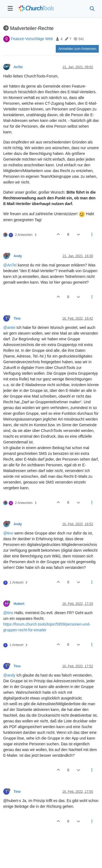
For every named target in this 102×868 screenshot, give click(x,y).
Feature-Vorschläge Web (32, 39)
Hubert (19, 604)
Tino (17, 319)
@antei (9, 328)
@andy (9, 675)
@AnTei (10, 265)
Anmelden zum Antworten (77, 49)
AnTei (18, 67)
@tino (8, 533)
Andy (18, 256)
